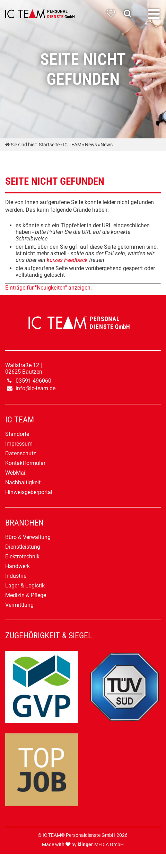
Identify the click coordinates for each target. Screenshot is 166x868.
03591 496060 (33, 381)
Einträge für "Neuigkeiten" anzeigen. (49, 288)
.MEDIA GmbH (101, 845)
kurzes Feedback (67, 260)
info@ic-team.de (36, 388)
